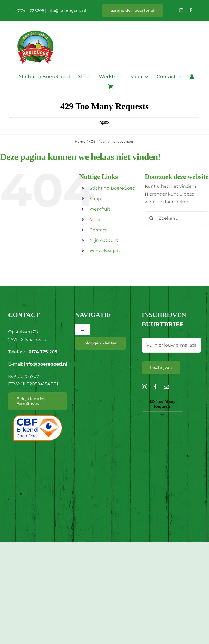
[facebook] (191, 10)
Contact (98, 230)
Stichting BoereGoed (113, 188)
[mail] (166, 387)
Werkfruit (100, 209)
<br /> (162, 428)
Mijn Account (104, 240)
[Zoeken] (152, 218)
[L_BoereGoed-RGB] (35, 23)
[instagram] (181, 10)
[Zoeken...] (177, 218)
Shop (95, 199)
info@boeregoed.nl (67, 10)
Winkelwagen (105, 251)
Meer (95, 220)
